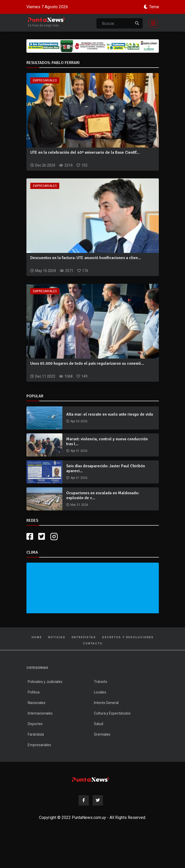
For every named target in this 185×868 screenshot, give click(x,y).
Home (37, 637)
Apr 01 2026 (79, 451)
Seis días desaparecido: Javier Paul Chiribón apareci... (106, 468)
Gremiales (102, 734)
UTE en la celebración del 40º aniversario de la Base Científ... (85, 152)
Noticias (57, 637)
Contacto (93, 643)
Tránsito (101, 682)
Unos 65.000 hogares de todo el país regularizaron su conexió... (87, 363)
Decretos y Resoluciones (128, 637)
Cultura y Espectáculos (112, 713)
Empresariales (45, 80)
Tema (154, 7)
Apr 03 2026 (79, 421)
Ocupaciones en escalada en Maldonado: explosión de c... (103, 495)
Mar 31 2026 (79, 505)
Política (34, 692)
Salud (99, 724)
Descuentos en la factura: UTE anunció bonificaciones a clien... (86, 258)
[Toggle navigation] (152, 23)
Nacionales (37, 703)
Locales (100, 692)
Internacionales (40, 713)
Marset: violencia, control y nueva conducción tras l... (107, 441)
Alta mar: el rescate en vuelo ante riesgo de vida (110, 414)
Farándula (36, 734)
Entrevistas (84, 637)
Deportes (35, 724)
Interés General (106, 703)
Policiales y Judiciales (45, 682)
